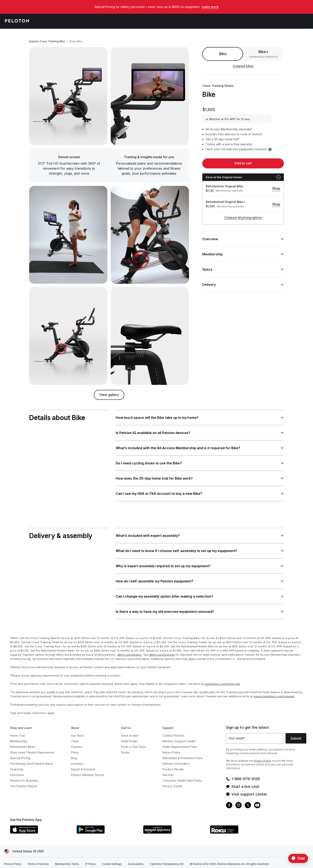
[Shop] (276, 189)
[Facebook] (229, 802)
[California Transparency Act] (167, 861)
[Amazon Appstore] (174, 829)
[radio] (263, 54)
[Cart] (305, 21)
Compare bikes (243, 66)
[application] (296, 858)
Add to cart (243, 163)
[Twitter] (248, 802)
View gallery (109, 395)
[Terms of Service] (38, 861)
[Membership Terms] (67, 861)
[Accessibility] (136, 861)
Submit (296, 735)
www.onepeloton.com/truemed (274, 693)
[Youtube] (257, 802)
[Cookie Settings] (112, 861)
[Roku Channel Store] (241, 829)
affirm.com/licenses (162, 651)
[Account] (293, 21)
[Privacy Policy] (13, 861)
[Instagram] (238, 802)
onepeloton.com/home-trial (222, 680)
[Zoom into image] (68, 96)
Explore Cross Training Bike (47, 41)
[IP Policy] (91, 861)
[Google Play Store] (108, 829)
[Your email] (255, 735)
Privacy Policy (263, 757)
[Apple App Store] (41, 829)
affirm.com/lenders (129, 651)
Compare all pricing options (243, 217)
